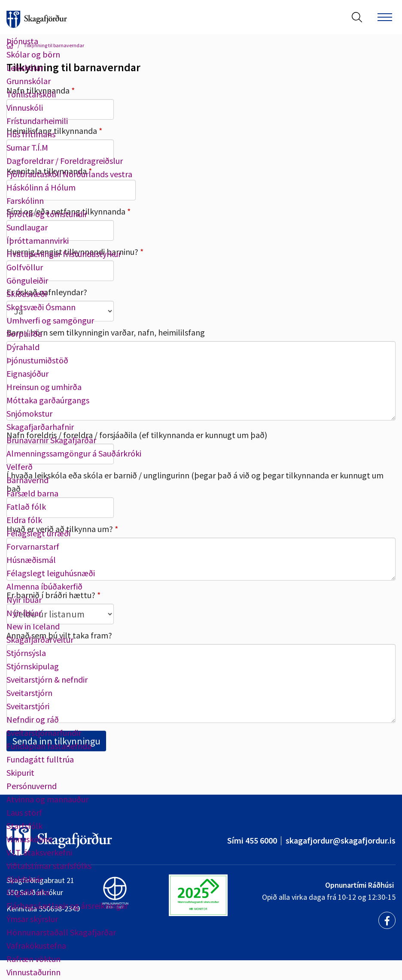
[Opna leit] (357, 17)
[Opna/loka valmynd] (385, 17)
